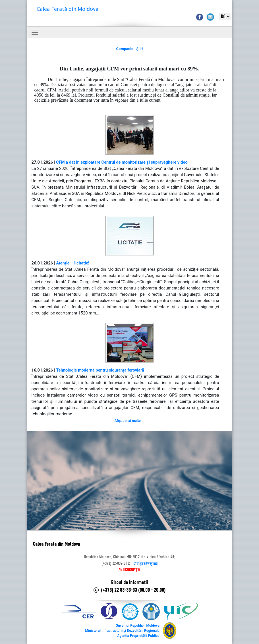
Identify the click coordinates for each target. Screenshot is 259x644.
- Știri (129, 49)
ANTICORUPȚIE (129, 570)
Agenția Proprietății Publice (138, 636)
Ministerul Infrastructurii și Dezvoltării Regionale (122, 631)
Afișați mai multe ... (129, 421)
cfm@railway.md (145, 564)
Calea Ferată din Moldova (68, 9)
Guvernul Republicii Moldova (138, 626)
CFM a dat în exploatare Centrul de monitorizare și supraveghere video (122, 162)
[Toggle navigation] (35, 32)
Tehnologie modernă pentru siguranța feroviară (100, 370)
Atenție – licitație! (73, 263)
